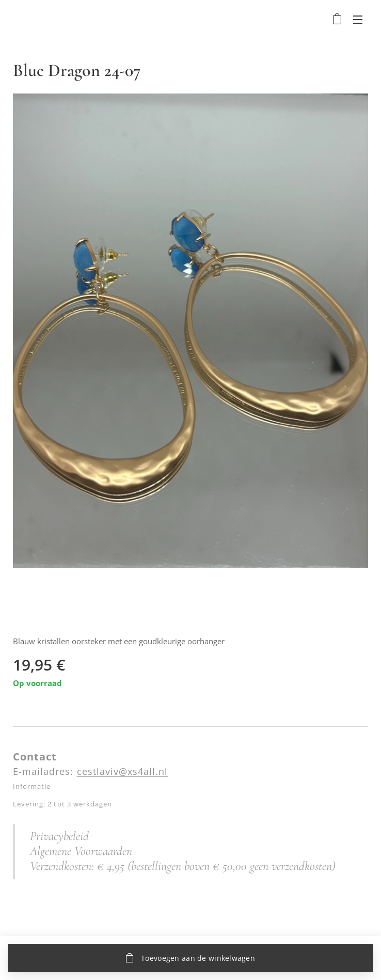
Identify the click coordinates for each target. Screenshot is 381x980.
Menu (358, 20)
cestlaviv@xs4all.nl (123, 771)
